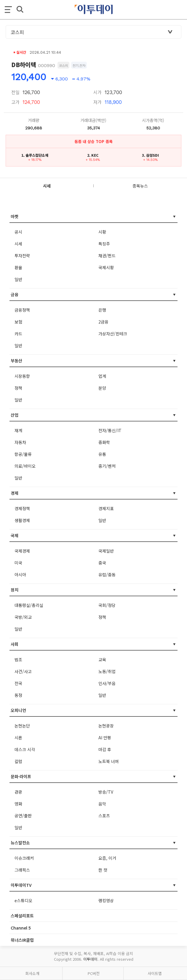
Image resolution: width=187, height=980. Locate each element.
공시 (18, 232)
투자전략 (22, 256)
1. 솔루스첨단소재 (35, 155)
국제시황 (106, 267)
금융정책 (22, 310)
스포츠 (104, 816)
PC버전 (94, 973)
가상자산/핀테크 (113, 334)
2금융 (103, 322)
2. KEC (93, 155)
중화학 (104, 442)
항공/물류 (23, 454)
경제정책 (22, 508)
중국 (102, 563)
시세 (18, 244)
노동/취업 (107, 671)
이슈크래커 (24, 858)
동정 (18, 695)
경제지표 (106, 508)
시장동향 (22, 376)
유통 (102, 454)
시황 (102, 232)
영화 (18, 804)
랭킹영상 (106, 900)
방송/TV (106, 792)
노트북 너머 (109, 761)
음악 (102, 804)
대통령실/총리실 (29, 605)
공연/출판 (23, 816)
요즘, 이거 (107, 858)
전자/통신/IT (110, 430)
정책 (18, 388)
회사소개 (32, 973)
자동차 (20, 442)
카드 (18, 334)
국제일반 (106, 551)
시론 (18, 738)
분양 (102, 388)
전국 (18, 683)
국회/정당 (107, 605)
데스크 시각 (25, 749)
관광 (18, 792)
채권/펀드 (107, 256)
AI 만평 (105, 738)
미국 (18, 563)
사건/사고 (23, 671)
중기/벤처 (107, 466)
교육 (102, 659)
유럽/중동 (107, 575)
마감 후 (105, 749)
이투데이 (90, 959)
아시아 (20, 575)
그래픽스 (22, 870)
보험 (18, 322)
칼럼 (18, 761)
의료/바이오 (25, 466)
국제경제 (22, 551)
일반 (18, 279)
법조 (18, 659)
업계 (102, 376)
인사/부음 (107, 683)
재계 (18, 430)
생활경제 (22, 520)
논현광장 (106, 726)
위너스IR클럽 (22, 940)
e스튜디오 (23, 900)
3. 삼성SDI (150, 155)
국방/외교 (23, 617)
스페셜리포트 (22, 916)
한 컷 (103, 870)
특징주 (104, 244)
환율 (18, 267)
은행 (102, 310)
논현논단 (22, 726)
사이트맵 (155, 973)
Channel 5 (21, 928)
